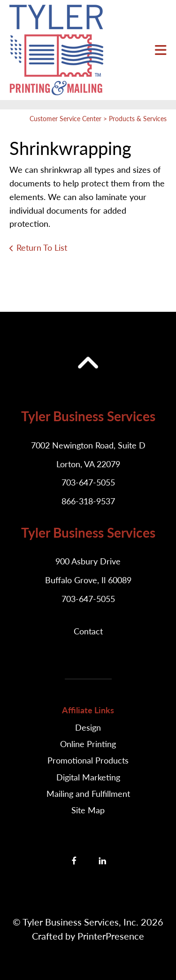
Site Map (88, 810)
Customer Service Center (65, 119)
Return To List (42, 247)
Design (88, 727)
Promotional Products (88, 760)
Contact (88, 631)
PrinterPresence (111, 936)
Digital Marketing (88, 777)
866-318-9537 (88, 501)
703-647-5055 (88, 482)
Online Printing (88, 744)
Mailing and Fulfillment (88, 794)
